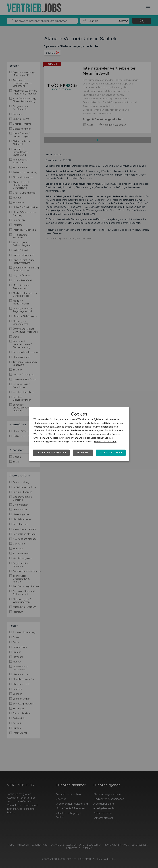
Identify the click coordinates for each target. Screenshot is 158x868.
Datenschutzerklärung (106, 442)
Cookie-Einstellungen (51, 453)
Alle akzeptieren (111, 453)
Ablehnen (83, 453)
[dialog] (79, 434)
